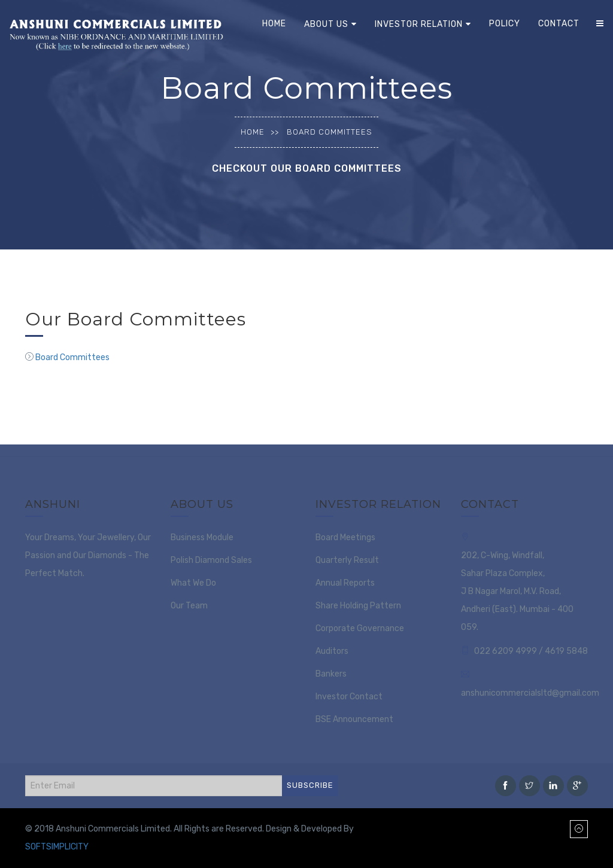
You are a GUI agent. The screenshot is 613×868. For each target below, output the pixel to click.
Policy (505, 24)
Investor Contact (349, 697)
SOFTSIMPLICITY (57, 847)
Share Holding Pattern (358, 606)
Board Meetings (345, 537)
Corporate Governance (360, 628)
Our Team (189, 606)
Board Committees (72, 357)
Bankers (331, 674)
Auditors (332, 651)
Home (274, 24)
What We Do (193, 583)
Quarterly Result (347, 560)
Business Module (202, 537)
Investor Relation (419, 24)
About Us (326, 24)
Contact (559, 24)
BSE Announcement (354, 719)
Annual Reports (345, 583)
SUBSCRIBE (310, 785)
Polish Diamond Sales (211, 560)
